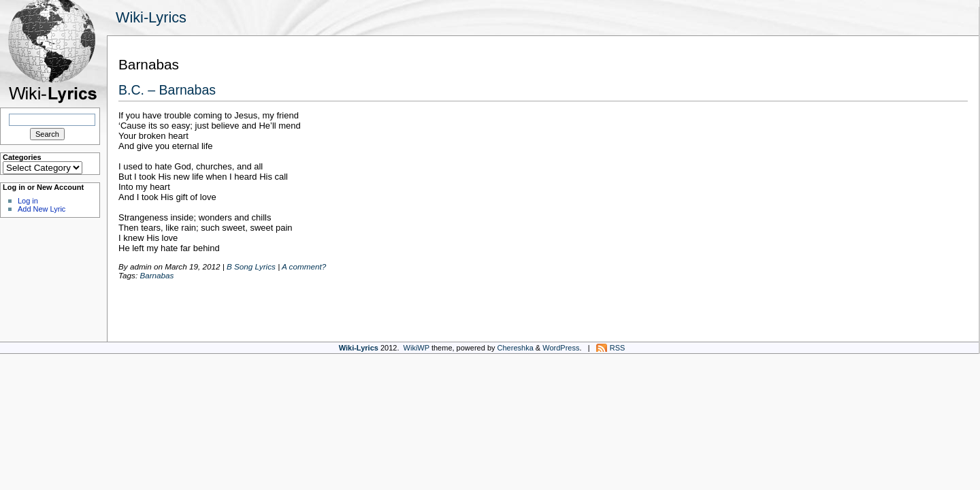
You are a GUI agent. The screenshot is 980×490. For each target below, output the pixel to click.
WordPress (561, 348)
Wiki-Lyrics (151, 17)
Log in (28, 201)
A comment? (304, 266)
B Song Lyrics (251, 266)
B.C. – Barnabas (167, 90)
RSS (618, 348)
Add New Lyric (42, 209)
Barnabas (157, 275)
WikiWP (416, 348)
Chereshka (516, 348)
